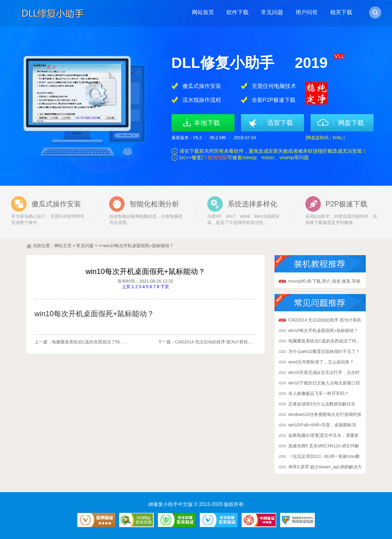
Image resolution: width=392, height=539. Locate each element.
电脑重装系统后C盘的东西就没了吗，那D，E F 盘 (100, 342)
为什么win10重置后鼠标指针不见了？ (324, 351)
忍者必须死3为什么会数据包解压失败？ (322, 404)
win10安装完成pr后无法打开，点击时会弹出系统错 (324, 373)
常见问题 (272, 12)
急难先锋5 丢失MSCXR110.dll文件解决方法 (324, 446)
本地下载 (207, 123)
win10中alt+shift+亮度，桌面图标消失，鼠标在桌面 (322, 425)
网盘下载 (351, 123)
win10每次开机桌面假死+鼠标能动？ (323, 330)
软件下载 (237, 12)
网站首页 (203, 12)
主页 (67, 246)
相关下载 (341, 12)
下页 (165, 287)
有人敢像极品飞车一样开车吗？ (319, 393)
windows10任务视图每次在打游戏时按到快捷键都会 (325, 415)
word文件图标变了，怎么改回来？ (321, 362)
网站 (59, 246)
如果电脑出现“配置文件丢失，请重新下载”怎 (324, 436)
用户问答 (307, 12)
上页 (126, 287)
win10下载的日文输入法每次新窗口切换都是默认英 (324, 384)
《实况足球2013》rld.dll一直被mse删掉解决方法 (324, 457)
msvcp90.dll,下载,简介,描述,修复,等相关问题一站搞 (324, 282)
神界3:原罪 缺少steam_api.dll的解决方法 (325, 467)
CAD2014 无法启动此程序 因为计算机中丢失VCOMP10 (228, 342)
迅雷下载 (280, 123)
